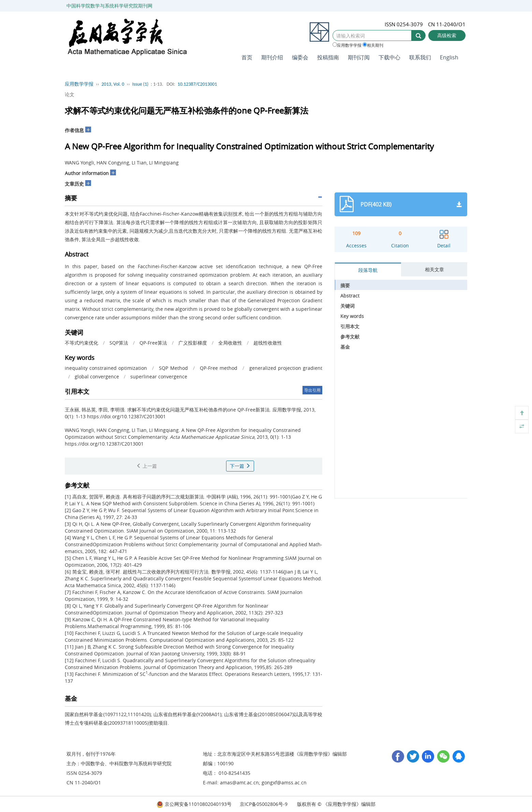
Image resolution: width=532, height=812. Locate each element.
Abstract (350, 296)
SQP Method (173, 368)
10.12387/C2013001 (197, 84)
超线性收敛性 (268, 343)
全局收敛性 (230, 343)
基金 (345, 347)
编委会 (300, 57)
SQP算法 (119, 343)
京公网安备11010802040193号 (194, 804)
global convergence (97, 376)
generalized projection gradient (286, 368)
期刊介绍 (272, 57)
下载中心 (389, 57)
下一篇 (240, 466)
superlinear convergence (159, 376)
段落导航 (368, 270)
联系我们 (420, 57)
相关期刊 (373, 45)
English (449, 57)
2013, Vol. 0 (113, 84)
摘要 (345, 285)
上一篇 (147, 466)
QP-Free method (219, 368)
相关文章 (434, 269)
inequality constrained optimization (106, 368)
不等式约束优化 (82, 343)
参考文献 (350, 337)
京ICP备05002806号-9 (264, 804)
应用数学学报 (347, 45)
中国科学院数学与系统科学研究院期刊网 (109, 6)
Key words (352, 316)
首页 (247, 57)
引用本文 (350, 326)
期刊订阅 (359, 57)
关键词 (348, 306)
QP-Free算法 (153, 343)
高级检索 (447, 35)
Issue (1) (141, 84)
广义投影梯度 (193, 343)
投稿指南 (328, 57)
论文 (70, 94)
